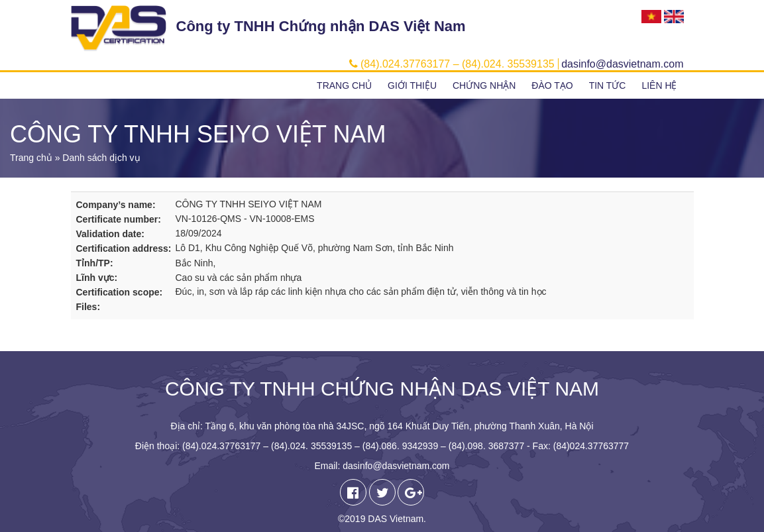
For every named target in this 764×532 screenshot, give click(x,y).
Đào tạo (552, 85)
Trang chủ (344, 85)
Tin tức (608, 85)
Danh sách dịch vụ (101, 158)
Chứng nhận (484, 85)
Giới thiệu (412, 85)
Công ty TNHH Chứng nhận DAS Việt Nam (321, 26)
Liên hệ (659, 85)
